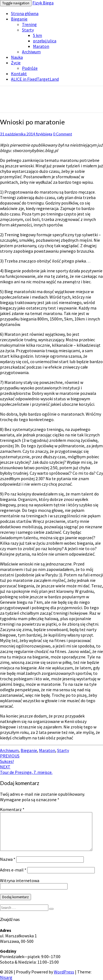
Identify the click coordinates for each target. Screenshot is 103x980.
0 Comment (62, 134)
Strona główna (25, 13)
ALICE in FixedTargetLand (35, 79)
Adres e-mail (13, 870)
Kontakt (19, 74)
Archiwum (31, 52)
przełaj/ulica (45, 41)
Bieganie (19, 19)
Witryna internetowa (20, 880)
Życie (16, 63)
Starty (28, 30)
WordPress (64, 972)
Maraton (41, 46)
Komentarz (12, 809)
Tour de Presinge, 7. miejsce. (26, 769)
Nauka (17, 57)
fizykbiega (44, 134)
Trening (29, 24)
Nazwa (8, 859)
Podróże (30, 68)
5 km (37, 35)
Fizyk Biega (43, 3)
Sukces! (10, 759)
